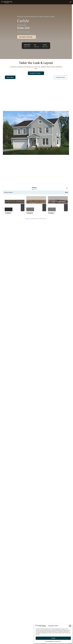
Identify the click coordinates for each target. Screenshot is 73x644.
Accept (53, 638)
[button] (70, 626)
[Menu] (71, 2)
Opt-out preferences (50, 641)
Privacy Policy (58, 641)
